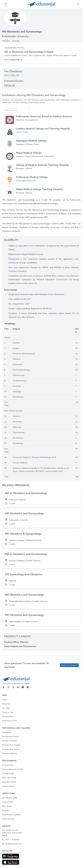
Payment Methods (10, 753)
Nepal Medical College (29, 153)
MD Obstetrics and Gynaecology (24, 513)
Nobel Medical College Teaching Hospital (39, 189)
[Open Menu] (5, 4)
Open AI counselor (69, 665)
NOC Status (7, 806)
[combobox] (17, 110)
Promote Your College (11, 745)
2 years (12, 524)
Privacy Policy (8, 717)
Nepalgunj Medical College (31, 141)
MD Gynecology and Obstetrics (24, 574)
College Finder (8, 774)
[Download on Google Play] (41, 856)
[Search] (78, 4)
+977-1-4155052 (11, 840)
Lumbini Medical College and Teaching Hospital (43, 129)
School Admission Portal (12, 769)
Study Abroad (8, 819)
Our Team (6, 708)
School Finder (8, 765)
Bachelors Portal (9, 782)
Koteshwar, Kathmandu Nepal (12, 834)
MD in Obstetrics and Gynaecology (26, 493)
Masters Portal (8, 786)
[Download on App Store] (41, 862)
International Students (11, 815)
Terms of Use (8, 712)
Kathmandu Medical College (32, 177)
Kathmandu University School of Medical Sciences (44, 116)
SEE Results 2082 (10, 798)
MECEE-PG (10, 85)
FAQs (4, 700)
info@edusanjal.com (12, 844)
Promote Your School (11, 749)
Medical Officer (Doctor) (16, 642)
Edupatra (6, 810)
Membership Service (10, 737)
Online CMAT (8, 802)
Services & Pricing (9, 741)
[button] (5, 4)
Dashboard (7, 732)
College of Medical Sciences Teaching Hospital (42, 165)
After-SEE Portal (9, 778)
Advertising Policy (10, 721)
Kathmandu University (15, 36)
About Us (6, 704)
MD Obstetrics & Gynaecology (23, 534)
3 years (12, 503)
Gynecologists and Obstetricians (20, 646)
